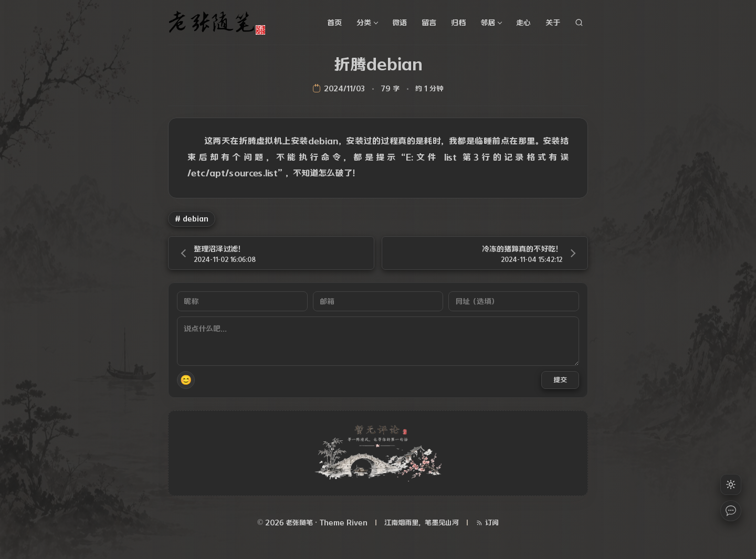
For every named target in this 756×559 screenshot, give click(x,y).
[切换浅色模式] (731, 484)
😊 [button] (186, 380)
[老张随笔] (220, 23)
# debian (192, 219)
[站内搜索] (579, 23)
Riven (357, 523)
